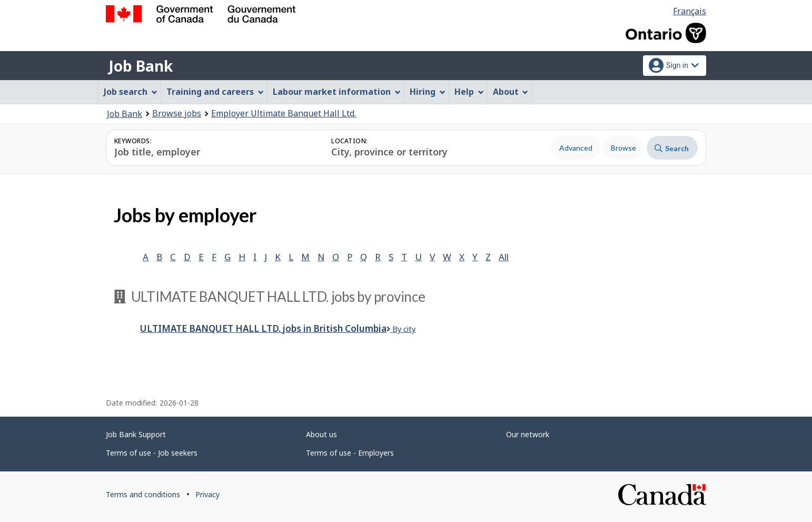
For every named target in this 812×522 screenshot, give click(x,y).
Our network (528, 434)
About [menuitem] (511, 92)
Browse (623, 148)
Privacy (207, 494)
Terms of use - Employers (350, 453)
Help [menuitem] (469, 92)
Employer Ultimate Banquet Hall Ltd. (284, 113)
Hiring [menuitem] (428, 92)
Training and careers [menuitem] (215, 92)
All (504, 257)
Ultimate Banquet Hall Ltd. (263, 328)
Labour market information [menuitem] (337, 92)
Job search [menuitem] (131, 92)
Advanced (576, 148)
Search (672, 148)
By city (401, 329)
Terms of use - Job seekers (152, 453)
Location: (349, 141)
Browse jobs (177, 113)
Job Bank (141, 66)
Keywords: (133, 141)
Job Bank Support (136, 434)
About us (321, 434)
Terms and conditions (143, 494)
